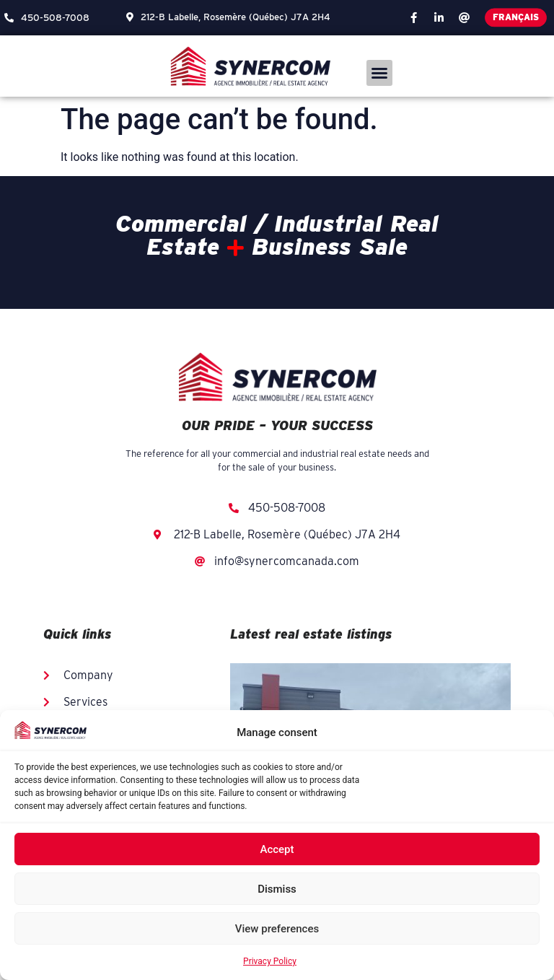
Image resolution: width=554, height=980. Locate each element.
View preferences (277, 929)
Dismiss (277, 889)
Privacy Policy (270, 961)
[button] (379, 73)
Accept (277, 849)
